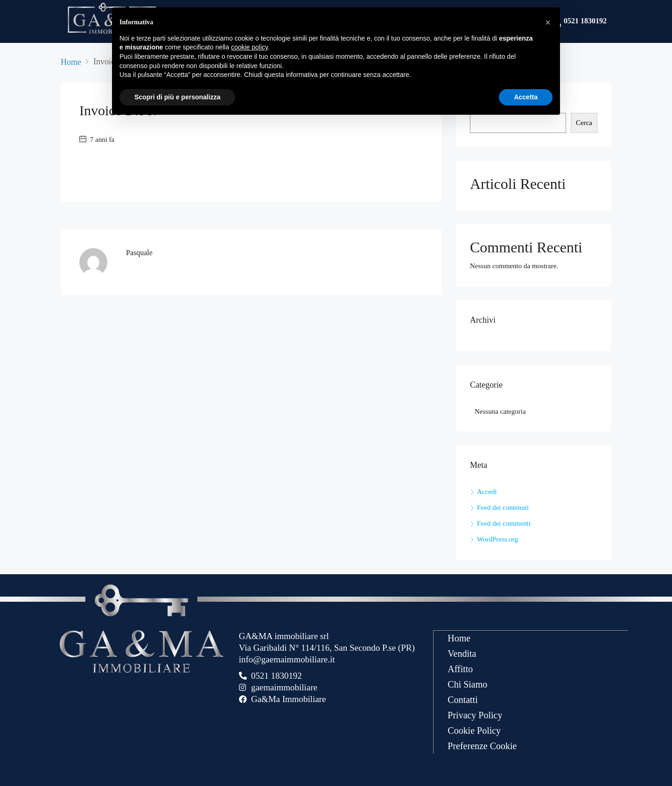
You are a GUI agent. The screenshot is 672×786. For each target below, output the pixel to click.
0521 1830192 (585, 22)
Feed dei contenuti (503, 508)
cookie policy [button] (249, 47)
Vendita (462, 653)
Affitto (460, 668)
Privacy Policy (475, 715)
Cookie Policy (474, 730)
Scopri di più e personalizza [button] (177, 97)
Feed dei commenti (504, 523)
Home (459, 638)
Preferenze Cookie (482, 745)
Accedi (487, 492)
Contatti (462, 699)
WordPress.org (497, 539)
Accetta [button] (526, 97)
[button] (548, 22)
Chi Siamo (467, 684)
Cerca (584, 123)
